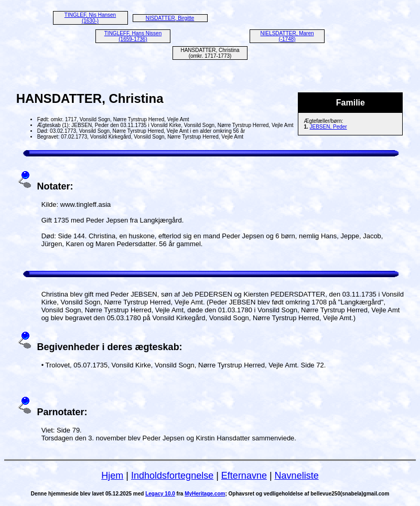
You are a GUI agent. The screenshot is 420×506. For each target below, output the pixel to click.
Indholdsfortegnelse (172, 476)
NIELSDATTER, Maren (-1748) (287, 36)
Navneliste (297, 476)
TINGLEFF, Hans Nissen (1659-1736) (133, 36)
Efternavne (244, 476)
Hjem (112, 476)
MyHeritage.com (205, 494)
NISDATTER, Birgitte (170, 18)
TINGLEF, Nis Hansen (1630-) (90, 18)
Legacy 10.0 (160, 494)
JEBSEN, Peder (329, 127)
